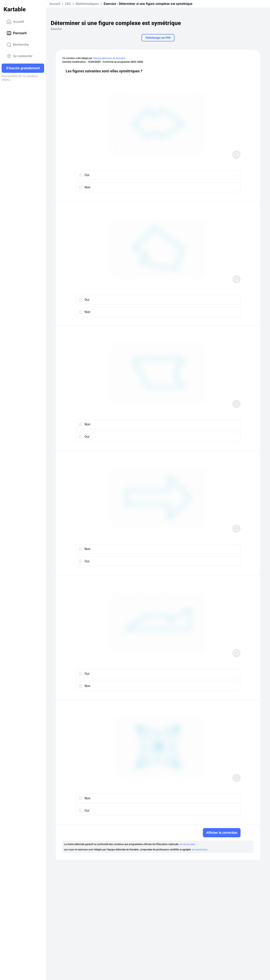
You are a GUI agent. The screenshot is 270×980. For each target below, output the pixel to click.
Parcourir (17, 33)
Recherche (18, 45)
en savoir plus (187, 844)
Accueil (15, 22)
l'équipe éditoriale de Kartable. (109, 58)
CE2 (68, 4)
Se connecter (20, 56)
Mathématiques (87, 4)
